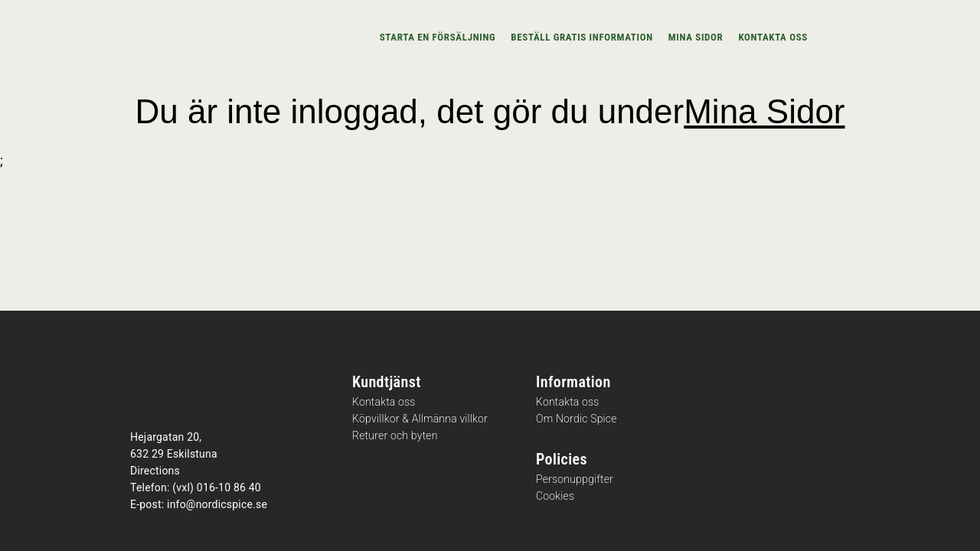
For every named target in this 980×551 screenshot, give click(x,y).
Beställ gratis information (582, 37)
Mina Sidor (764, 111)
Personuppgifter (575, 479)
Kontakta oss (773, 37)
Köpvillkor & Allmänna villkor (420, 419)
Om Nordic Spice (577, 419)
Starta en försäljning (438, 37)
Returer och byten (395, 436)
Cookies (555, 496)
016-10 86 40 (229, 487)
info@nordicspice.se (217, 504)
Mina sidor (696, 37)
